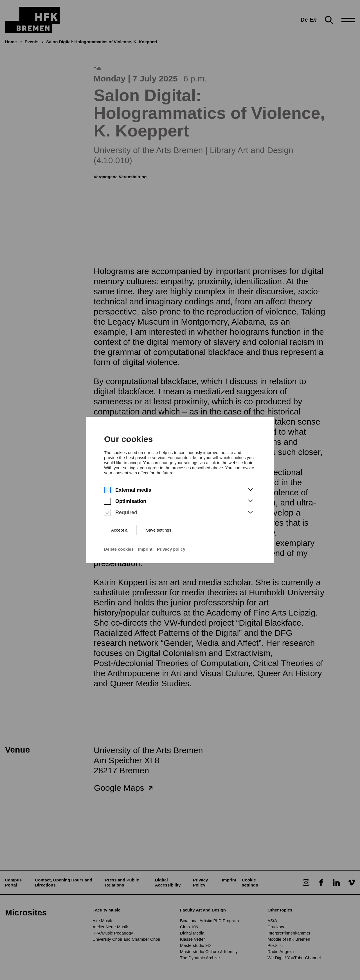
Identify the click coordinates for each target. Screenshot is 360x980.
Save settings (157, 534)
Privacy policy (170, 555)
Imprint (142, 555)
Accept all (114, 534)
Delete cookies (113, 555)
